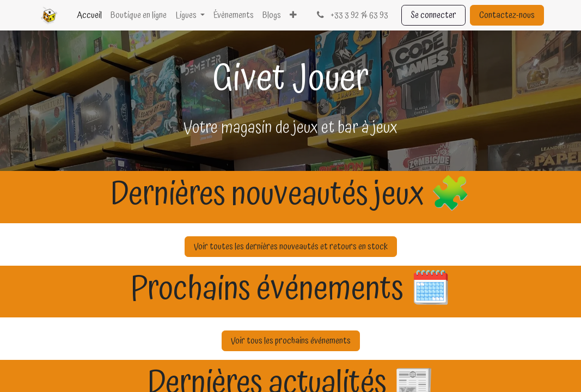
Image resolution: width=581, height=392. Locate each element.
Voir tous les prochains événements (291, 341)
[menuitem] (89, 15)
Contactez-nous (507, 15)
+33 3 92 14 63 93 (351, 15)
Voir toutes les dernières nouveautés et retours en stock (291, 247)
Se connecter (433, 15)
